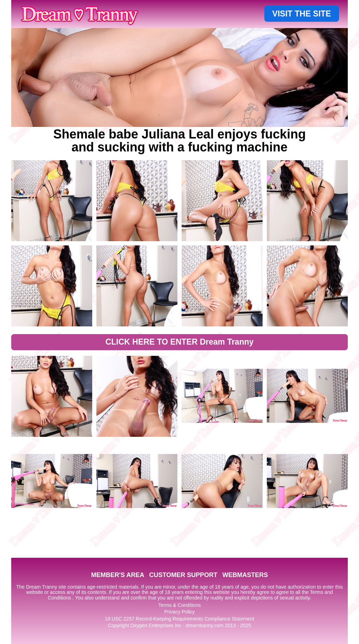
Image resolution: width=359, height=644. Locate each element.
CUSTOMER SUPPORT (183, 575)
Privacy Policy (179, 612)
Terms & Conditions (179, 605)
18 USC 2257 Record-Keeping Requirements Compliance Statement (179, 619)
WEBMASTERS (245, 575)
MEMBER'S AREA (118, 575)
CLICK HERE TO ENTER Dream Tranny (180, 342)
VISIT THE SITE (302, 14)
